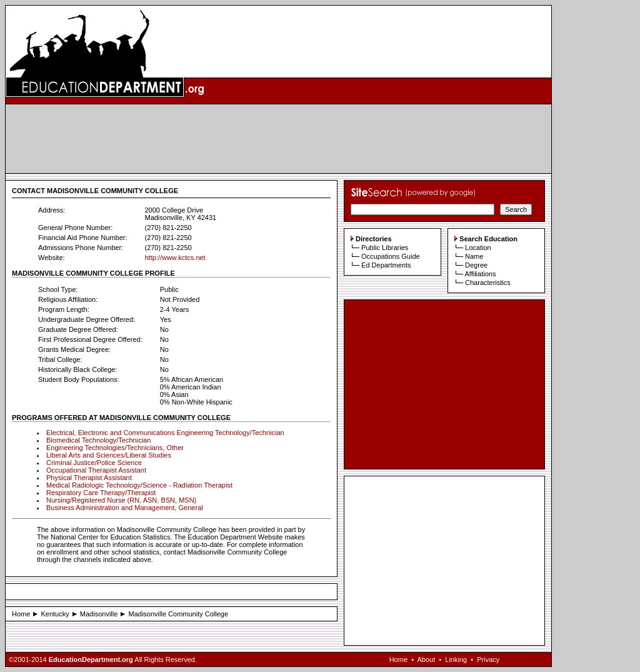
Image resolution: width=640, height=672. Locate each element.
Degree (476, 265)
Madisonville (99, 614)
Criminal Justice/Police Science (94, 463)
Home (21, 614)
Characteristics (488, 283)
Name (474, 256)
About (426, 659)
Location (478, 248)
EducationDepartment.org (91, 659)
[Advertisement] (279, 139)
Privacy (488, 659)
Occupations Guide (391, 256)
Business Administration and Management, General (125, 508)
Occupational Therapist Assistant (96, 470)
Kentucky (55, 614)
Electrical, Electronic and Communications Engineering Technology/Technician (165, 433)
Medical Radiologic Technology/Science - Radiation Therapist (139, 485)
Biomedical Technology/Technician (98, 440)
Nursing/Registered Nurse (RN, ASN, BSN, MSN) (121, 500)
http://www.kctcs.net (175, 258)
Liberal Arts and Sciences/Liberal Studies (109, 455)
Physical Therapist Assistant (89, 478)
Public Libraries (385, 248)
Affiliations (480, 274)
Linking (456, 659)
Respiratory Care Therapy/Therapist (101, 493)
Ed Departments (386, 265)
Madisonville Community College (179, 614)
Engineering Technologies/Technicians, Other (115, 448)
